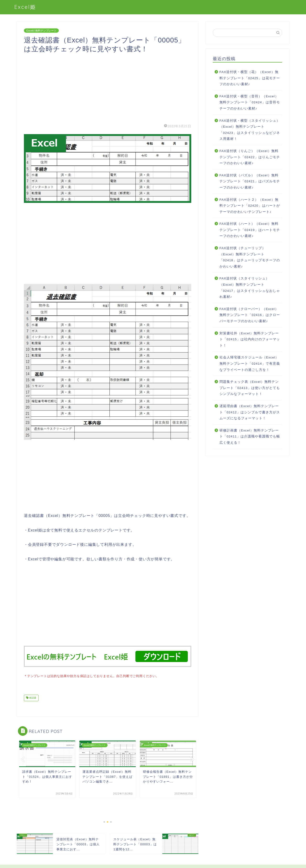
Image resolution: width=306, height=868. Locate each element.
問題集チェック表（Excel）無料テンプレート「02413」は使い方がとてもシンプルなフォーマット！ (250, 388)
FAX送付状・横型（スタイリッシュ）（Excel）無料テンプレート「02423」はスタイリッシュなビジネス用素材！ (250, 130)
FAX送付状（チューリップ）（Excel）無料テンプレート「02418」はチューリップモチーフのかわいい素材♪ (250, 257)
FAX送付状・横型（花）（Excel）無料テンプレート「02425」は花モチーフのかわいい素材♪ (250, 78)
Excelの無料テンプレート (41, 31)
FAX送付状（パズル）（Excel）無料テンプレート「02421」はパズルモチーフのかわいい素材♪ (250, 181)
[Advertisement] (108, 87)
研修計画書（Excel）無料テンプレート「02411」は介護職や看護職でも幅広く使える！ (250, 437)
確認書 (32, 697)
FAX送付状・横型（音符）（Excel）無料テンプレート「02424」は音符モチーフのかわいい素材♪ (250, 102)
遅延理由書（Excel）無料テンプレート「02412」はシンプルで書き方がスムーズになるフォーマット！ (250, 412)
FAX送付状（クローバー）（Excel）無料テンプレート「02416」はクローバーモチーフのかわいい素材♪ (250, 315)
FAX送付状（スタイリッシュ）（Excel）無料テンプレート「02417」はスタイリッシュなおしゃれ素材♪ (250, 288)
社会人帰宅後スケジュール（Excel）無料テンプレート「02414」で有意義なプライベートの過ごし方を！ (250, 363)
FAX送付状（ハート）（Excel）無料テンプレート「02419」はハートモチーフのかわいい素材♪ (250, 230)
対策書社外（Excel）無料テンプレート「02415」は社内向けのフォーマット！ (250, 339)
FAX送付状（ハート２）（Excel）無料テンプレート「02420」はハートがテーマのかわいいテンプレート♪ (250, 206)
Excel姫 (25, 7)
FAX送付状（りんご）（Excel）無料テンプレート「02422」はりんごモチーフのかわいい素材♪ (250, 157)
